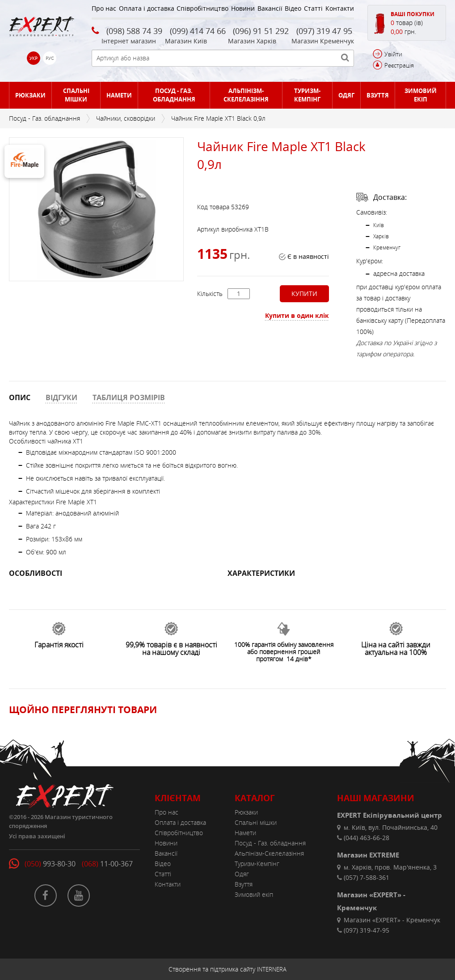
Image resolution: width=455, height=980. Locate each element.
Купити (304, 294)
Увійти (393, 54)
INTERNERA (272, 969)
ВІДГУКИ (61, 397)
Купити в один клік (297, 315)
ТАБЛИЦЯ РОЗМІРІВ (129, 397)
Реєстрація (399, 65)
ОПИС (20, 397)
